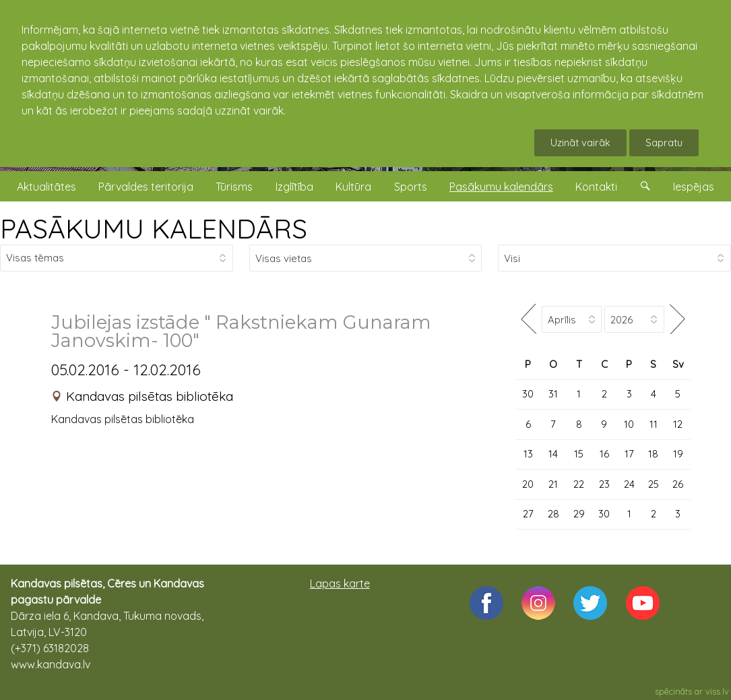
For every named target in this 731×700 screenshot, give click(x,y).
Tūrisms (234, 187)
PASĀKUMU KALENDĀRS (154, 228)
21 (553, 484)
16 (604, 454)
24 (629, 484)
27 (528, 514)
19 (678, 454)
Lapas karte (340, 583)
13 (528, 454)
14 (553, 454)
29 (579, 514)
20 (528, 484)
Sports (411, 187)
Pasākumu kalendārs (501, 187)
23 (604, 484)
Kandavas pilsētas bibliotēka (150, 396)
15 (579, 454)
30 (528, 394)
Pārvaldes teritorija (146, 187)
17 (629, 454)
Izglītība (294, 187)
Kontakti (596, 187)
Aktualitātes (46, 187)
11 (654, 424)
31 (553, 394)
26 (678, 484)
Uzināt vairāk (580, 142)
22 (579, 484)
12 (678, 424)
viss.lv (717, 691)
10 (629, 424)
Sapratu (664, 142)
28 (553, 514)
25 (654, 484)
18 (653, 454)
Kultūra (353, 187)
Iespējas (694, 187)
